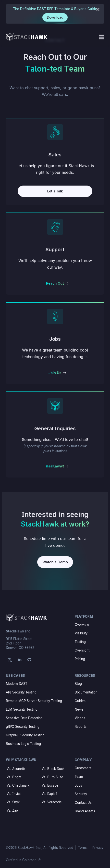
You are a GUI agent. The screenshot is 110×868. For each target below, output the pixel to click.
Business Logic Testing (23, 744)
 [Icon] (102, 37)
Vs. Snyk (13, 802)
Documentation (86, 692)
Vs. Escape (50, 785)
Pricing (80, 659)
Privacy (98, 848)
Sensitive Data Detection (24, 718)
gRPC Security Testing (23, 727)
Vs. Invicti (14, 794)
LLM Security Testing (22, 709)
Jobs (78, 785)
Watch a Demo (55, 562)
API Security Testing (21, 692)
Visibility (81, 633)
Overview (82, 625)
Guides (80, 701)
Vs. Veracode (52, 802)
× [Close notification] (98, 9)
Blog (78, 684)
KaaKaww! (55, 466)
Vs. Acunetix (16, 769)
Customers (83, 768)
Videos (80, 718)
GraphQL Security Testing (25, 735)
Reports (81, 727)
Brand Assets (85, 811)
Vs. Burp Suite (52, 777)
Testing (80, 642)
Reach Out (55, 283)
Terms (83, 848)
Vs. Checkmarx (18, 785)
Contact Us (83, 803)
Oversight (82, 650)
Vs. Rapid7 (49, 794)
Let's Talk (55, 191)
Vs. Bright (14, 777)
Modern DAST (17, 684)
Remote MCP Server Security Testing (34, 701)
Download (55, 17)
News (79, 709)
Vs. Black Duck (53, 769)
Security (81, 794)
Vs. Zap (12, 810)
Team (79, 777)
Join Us (55, 373)
